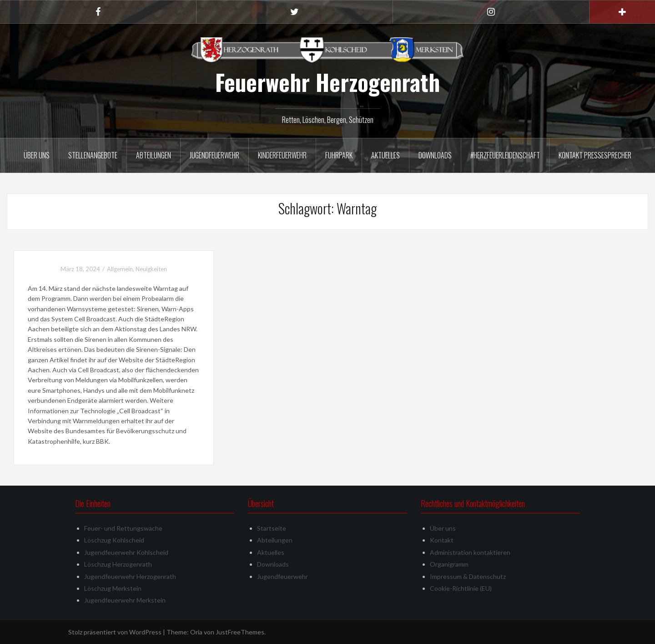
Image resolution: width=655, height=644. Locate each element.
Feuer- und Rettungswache (123, 528)
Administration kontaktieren (470, 552)
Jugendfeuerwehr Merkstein (125, 600)
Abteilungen (154, 155)
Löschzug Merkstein (113, 588)
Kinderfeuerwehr (282, 155)
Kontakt (442, 540)
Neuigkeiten (151, 269)
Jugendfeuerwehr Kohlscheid (126, 552)
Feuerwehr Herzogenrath (327, 82)
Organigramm (449, 564)
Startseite (272, 528)
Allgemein (120, 269)
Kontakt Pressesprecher (595, 155)
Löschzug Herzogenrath (118, 564)
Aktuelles (385, 155)
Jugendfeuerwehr (214, 155)
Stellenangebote (93, 155)
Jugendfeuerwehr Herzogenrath (130, 576)
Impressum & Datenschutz (468, 576)
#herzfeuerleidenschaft (505, 155)
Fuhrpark (339, 155)
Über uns (37, 155)
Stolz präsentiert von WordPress (115, 632)
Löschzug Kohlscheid (114, 540)
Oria (196, 632)
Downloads (435, 155)
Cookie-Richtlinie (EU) (461, 588)
